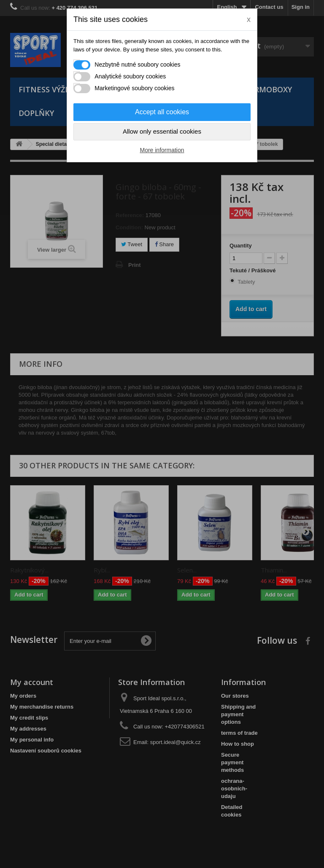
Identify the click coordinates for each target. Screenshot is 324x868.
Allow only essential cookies (162, 131)
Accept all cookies (162, 112)
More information (162, 150)
